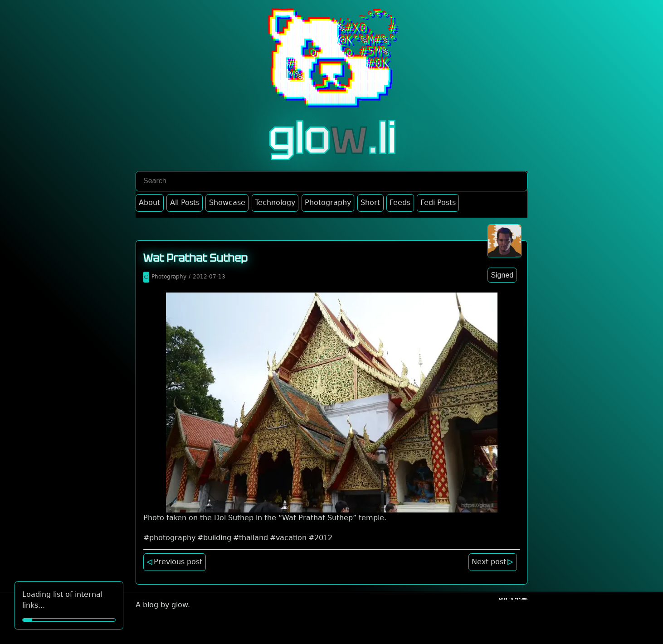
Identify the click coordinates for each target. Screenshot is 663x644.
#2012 (320, 538)
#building (214, 538)
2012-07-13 (209, 277)
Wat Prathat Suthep (195, 258)
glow (180, 605)
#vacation (288, 538)
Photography (169, 277)
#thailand (251, 538)
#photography (169, 538)
